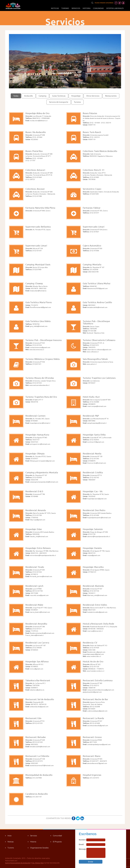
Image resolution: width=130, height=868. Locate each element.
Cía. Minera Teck (38, 863)
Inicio (10, 836)
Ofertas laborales (115, 8)
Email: (82, 844)
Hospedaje (76, 96)
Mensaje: (83, 849)
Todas (16, 96)
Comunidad (98, 8)
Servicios (76, 8)
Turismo (65, 8)
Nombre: (83, 840)
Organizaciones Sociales (39, 848)
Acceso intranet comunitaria (104, 3)
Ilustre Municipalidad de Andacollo (18, 863)
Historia (87, 8)
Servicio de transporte (59, 102)
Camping (43, 96)
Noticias (55, 8)
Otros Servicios (93, 96)
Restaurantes (111, 96)
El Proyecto (57, 842)
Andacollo (29, 96)
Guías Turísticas (59, 96)
